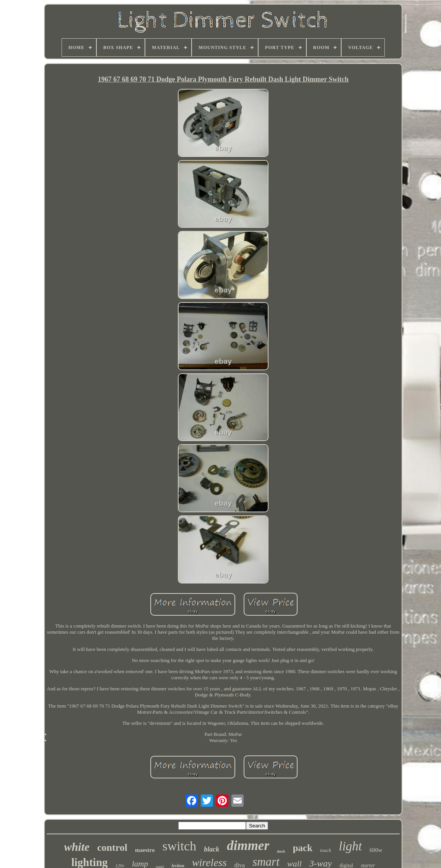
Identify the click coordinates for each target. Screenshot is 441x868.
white (77, 847)
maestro (145, 850)
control (112, 848)
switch (179, 846)
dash (281, 851)
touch (326, 850)
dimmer (248, 846)
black (212, 849)
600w (376, 850)
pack (302, 848)
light (351, 846)
